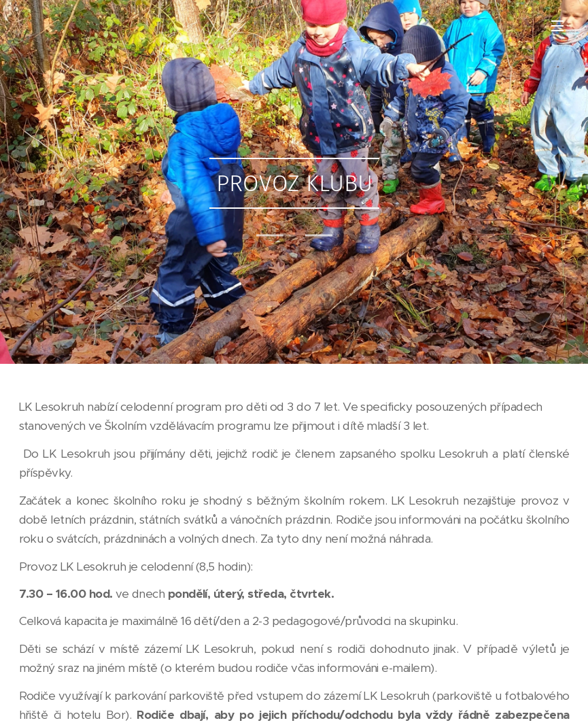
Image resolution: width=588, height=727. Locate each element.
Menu (557, 26)
